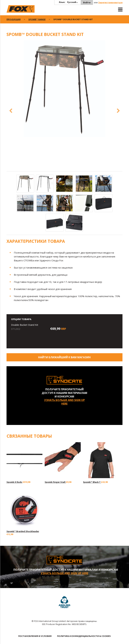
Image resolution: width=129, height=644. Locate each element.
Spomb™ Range (37, 19)
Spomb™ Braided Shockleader (23, 531)
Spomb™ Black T (92, 482)
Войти (87, 2)
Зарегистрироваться (110, 2)
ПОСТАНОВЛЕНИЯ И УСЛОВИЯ (35, 636)
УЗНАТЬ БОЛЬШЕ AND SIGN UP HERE (64, 402)
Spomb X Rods (15, 482)
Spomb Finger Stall (55, 482)
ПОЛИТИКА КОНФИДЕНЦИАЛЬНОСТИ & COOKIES (84, 636)
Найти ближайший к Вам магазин (64, 357)
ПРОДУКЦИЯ (14, 19)
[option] (65, 89)
